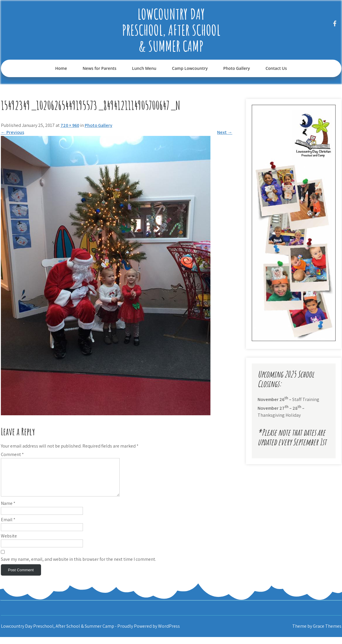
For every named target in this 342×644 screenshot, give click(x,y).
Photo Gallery (236, 68)
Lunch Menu (144, 68)
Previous (13, 132)
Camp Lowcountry (190, 68)
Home (61, 68)
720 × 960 (70, 125)
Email (8, 527)
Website (9, 543)
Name (8, 510)
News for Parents (100, 68)
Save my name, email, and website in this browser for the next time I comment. (78, 566)
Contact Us (276, 68)
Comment (12, 454)
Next (225, 132)
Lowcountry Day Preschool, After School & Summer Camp (171, 30)
